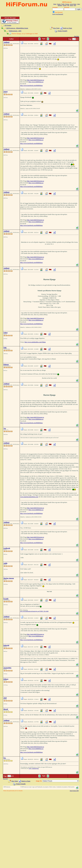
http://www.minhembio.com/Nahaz (35, 342)
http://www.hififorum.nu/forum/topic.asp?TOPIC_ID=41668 (34, 611)
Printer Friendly (63, 31)
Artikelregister (35, 768)
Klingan (6, 364)
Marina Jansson (9, 578)
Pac (5, 758)
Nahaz (5, 333)
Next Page (77, 36)
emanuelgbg (7, 668)
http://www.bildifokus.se (36, 82)
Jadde (5, 563)
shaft (5, 698)
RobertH (6, 645)
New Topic (56, 28)
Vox (5, 428)
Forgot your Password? (58, 14)
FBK (5, 348)
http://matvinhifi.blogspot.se (35, 80)
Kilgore (6, 679)
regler (30, 768)
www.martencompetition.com (29, 497)
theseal (6, 709)
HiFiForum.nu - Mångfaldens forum (17, 28)
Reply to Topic (68, 28)
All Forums (8, 25)
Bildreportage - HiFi (15, 31)
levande (6, 599)
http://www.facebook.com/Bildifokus (31, 85)
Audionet (6, 42)
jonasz (5, 92)
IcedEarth (7, 548)
